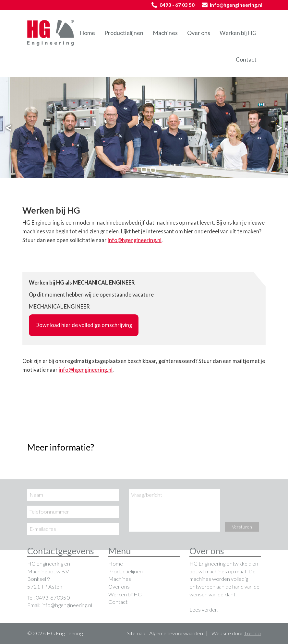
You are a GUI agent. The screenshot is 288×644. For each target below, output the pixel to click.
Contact (246, 59)
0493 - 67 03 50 (173, 5)
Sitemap (136, 633)
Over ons (199, 33)
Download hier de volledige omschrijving (84, 325)
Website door (236, 633)
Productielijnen (124, 33)
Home (87, 33)
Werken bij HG (238, 33)
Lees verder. (204, 610)
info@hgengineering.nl (232, 5)
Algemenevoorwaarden (176, 633)
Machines (165, 33)
